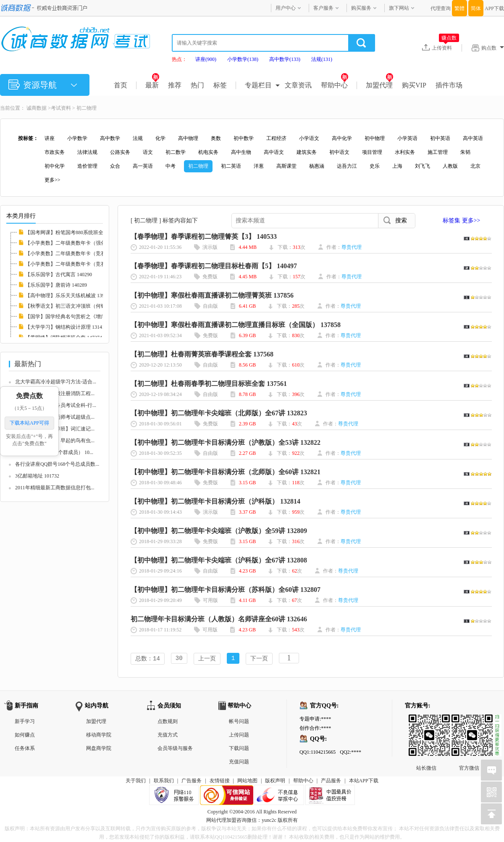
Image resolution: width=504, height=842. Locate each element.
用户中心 (286, 8)
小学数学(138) (243, 59)
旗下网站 (399, 8)
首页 (121, 85)
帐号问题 (239, 722)
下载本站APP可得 (29, 423)
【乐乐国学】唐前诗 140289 (56, 285)
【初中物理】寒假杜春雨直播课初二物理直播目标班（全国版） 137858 (236, 325)
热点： (179, 59)
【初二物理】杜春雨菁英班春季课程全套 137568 (202, 354)
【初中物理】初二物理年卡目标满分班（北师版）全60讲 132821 (226, 472)
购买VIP (414, 85)
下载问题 (239, 749)
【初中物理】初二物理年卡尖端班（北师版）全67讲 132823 (219, 413)
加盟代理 (379, 85)
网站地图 (247, 781)
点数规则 (168, 722)
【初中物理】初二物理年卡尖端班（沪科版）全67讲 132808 (219, 560)
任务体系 (25, 749)
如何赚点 (25, 736)
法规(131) (322, 59)
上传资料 (445, 48)
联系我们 (164, 781)
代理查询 (441, 8)
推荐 (175, 85)
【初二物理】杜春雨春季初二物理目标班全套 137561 (209, 384)
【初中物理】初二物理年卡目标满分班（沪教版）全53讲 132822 (226, 442)
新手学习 (25, 722)
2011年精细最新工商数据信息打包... (55, 488)
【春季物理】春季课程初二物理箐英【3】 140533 (204, 236)
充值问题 (239, 763)
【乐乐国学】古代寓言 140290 (59, 275)
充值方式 (168, 736)
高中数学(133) (285, 59)
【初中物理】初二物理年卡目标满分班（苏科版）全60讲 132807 (226, 590)
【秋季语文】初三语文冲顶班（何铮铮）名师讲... (80, 306)
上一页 (207, 659)
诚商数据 (37, 108)
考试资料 (61, 108)
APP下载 (494, 8)
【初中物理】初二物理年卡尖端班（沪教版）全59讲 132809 (219, 531)
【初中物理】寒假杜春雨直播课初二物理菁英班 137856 (212, 295)
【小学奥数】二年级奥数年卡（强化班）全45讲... (80, 243)
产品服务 (331, 781)
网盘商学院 (99, 749)
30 (179, 659)
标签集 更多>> (461, 220)
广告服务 (192, 781)
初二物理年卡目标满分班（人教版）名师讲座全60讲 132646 (219, 619)
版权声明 (275, 781)
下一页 (259, 659)
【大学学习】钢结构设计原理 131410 (66, 327)
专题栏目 (258, 85)
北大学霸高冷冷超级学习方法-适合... (56, 382)
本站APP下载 (364, 781)
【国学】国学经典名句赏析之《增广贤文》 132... (79, 317)
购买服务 (361, 8)
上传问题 (239, 736)
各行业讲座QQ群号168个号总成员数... (57, 464)
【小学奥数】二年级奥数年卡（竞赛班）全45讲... (80, 264)
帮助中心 (335, 85)
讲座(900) (206, 59)
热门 (197, 85)
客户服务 (323, 8)
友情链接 (220, 781)
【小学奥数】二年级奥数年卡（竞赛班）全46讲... (80, 253)
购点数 (493, 48)
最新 (152, 85)
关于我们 (136, 781)
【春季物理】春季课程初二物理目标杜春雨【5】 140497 (214, 266)
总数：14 (148, 659)
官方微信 (469, 722)
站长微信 (426, 722)
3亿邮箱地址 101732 (37, 476)
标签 (220, 85)
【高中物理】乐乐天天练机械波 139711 (69, 296)
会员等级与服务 (175, 749)
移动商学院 (99, 736)
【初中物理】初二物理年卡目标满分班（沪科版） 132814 (215, 501)
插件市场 (449, 85)
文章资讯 (298, 85)
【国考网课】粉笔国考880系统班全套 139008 (75, 232)
